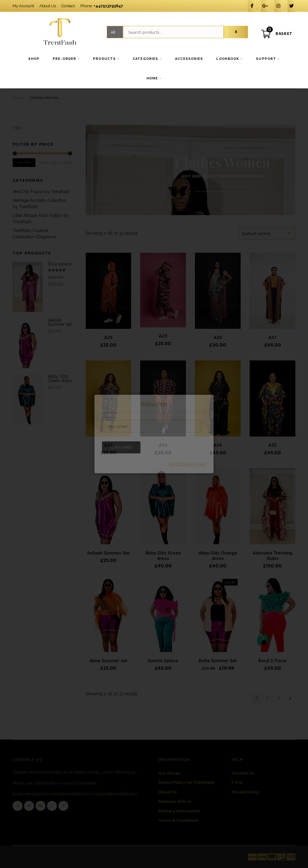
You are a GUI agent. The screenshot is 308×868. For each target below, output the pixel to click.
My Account (23, 6)
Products (104, 59)
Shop (34, 59)
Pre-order (64, 59)
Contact (68, 6)
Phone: (102, 6)
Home (152, 78)
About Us (48, 6)
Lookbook (228, 59)
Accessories (189, 59)
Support (266, 59)
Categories (145, 59)
